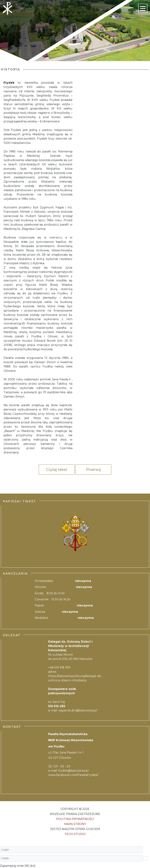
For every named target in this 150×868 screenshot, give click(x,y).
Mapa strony (75, 824)
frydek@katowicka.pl (73, 771)
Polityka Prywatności (75, 819)
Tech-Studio (75, 834)
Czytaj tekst (57, 470)
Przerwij (93, 470)
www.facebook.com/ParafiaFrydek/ (73, 775)
